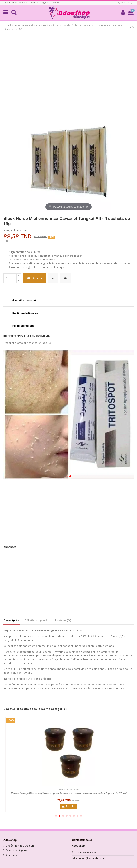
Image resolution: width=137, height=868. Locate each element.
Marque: (8, 230)
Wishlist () (126, 3)
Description (12, 620)
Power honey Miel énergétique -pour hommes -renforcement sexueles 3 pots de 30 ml (69, 793)
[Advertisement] (68, 67)
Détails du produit (37, 620)
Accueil (57, 3)
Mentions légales (40, 3)
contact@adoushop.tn (90, 858)
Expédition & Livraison (16, 3)
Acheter (34, 278)
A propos (12, 855)
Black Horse (22, 230)
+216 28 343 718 (86, 853)
